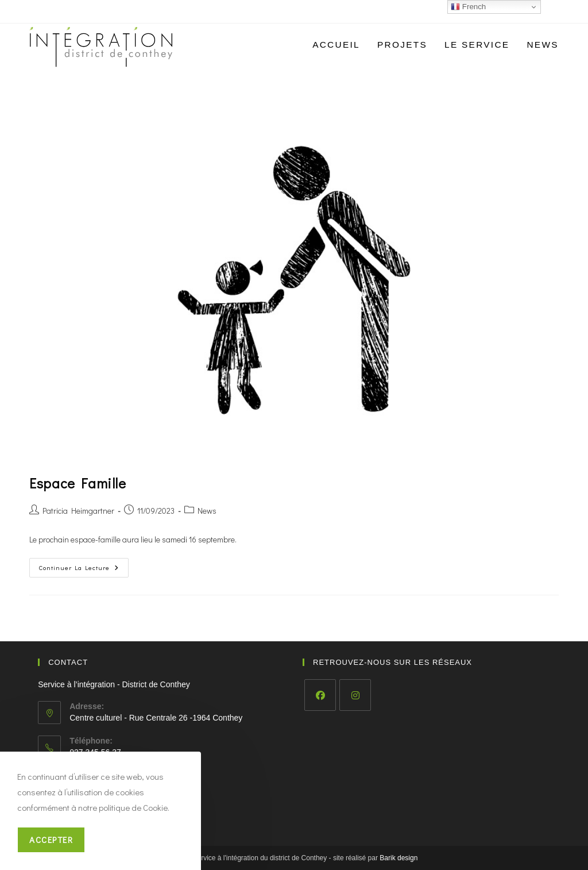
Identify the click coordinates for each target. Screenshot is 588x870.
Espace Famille (78, 483)
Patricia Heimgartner (78, 511)
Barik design (399, 858)
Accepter (51, 840)
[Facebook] (320, 695)
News (207, 511)
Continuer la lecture (84, 570)
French (468, 7)
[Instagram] (355, 695)
